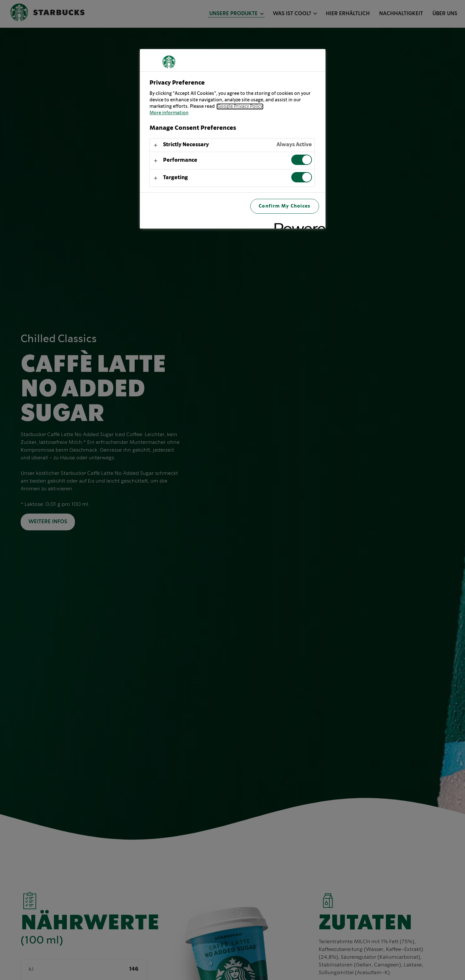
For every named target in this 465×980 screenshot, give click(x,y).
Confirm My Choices (284, 206)
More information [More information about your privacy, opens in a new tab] (169, 113)
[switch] (302, 160)
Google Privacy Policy (240, 107)
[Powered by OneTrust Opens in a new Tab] (298, 225)
